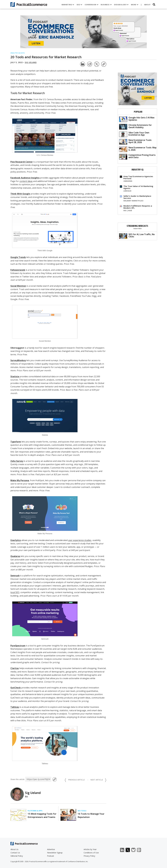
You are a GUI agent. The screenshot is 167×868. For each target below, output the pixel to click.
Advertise (51, 849)
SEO (79, 5)
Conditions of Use (91, 853)
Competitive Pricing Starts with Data (137, 156)
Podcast (51, 856)
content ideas (26, 181)
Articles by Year (90, 849)
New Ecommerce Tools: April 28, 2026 (135, 142)
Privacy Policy (89, 856)
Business (106, 5)
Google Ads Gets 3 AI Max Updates (137, 119)
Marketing (68, 5)
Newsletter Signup (55, 853)
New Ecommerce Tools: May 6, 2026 (138, 149)
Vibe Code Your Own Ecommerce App (134, 134)
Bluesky (135, 850)
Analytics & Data (18, 53)
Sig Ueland (31, 62)
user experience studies (80, 540)
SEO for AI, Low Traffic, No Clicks (137, 236)
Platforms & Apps (35, 811)
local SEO (15, 592)
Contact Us (15, 853)
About (147, 5)
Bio (26, 796)
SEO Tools (82, 811)
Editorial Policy (17, 856)
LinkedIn (123, 850)
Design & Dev (121, 5)
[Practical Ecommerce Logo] (29, 4)
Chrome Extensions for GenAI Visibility (135, 127)
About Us (14, 849)
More (135, 5)
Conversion (92, 5)
